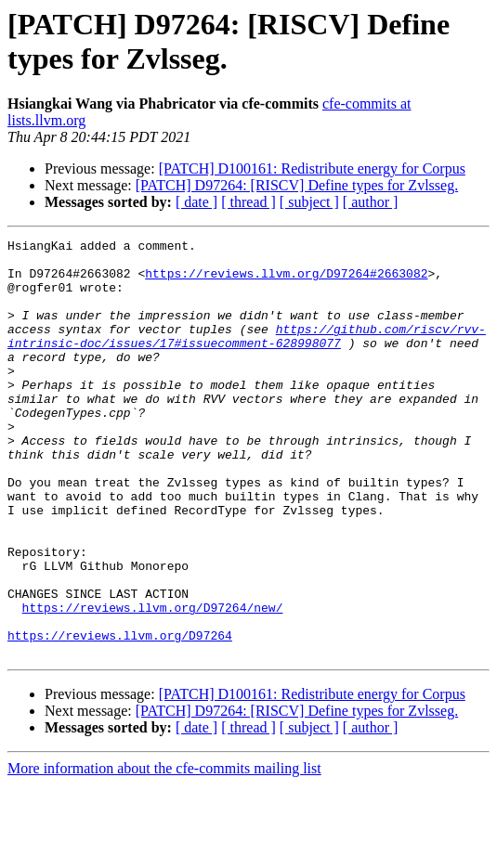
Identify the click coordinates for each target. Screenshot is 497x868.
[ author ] (371, 202)
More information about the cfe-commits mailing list (164, 852)
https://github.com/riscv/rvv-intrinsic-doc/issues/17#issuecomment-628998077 (247, 356)
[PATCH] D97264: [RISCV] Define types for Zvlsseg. (297, 185)
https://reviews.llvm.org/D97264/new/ (153, 682)
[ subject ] (309, 202)
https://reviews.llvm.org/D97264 (120, 716)
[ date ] (196, 202)
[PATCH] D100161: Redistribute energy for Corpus (312, 168)
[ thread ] (248, 202)
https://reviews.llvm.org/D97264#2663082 (286, 281)
